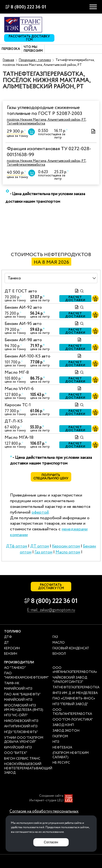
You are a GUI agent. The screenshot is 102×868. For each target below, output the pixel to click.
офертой (40, 512)
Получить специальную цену (51, 477)
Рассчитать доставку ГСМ (29, 38)
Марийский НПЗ (18, 689)
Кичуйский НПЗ (18, 748)
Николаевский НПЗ (21, 721)
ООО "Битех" (16, 753)
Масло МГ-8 (17, 372)
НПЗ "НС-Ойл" (16, 715)
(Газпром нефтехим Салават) (71, 755)
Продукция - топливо (35, 60)
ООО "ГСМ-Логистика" (73, 720)
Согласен (51, 842)
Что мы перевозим (33, 49)
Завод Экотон (66, 731)
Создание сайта (51, 796)
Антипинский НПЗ (21, 727)
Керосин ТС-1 (18, 405)
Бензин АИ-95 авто (23, 324)
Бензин (11, 654)
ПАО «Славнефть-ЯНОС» (74, 699)
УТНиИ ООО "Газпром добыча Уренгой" (24, 740)
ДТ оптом (40, 546)
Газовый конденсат (71, 648)
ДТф (8, 637)
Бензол (59, 654)
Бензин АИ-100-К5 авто (27, 356)
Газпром (60, 737)
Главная (8, 60)
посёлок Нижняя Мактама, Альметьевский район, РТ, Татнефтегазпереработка (47, 122)
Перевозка (11, 49)
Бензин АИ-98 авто (23, 340)
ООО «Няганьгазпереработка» (75, 670)
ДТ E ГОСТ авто (21, 291)
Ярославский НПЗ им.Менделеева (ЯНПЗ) (24, 708)
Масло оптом (68, 552)
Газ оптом (44, 552)
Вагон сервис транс (22, 759)
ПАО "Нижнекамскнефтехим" (26, 675)
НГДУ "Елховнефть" (21, 732)
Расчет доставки (75, 299)
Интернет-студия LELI (46, 801)
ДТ (7, 643)
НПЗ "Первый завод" (70, 704)
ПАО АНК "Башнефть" (22, 695)
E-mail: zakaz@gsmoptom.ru (51, 610)
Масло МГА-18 (19, 438)
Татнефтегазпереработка (76, 688)
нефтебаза (62, 748)
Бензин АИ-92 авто (23, 307)
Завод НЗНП (63, 725)
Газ (55, 637)
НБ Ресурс (61, 763)
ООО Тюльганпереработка (72, 712)
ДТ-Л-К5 (14, 421)
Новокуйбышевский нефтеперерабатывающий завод (28, 768)
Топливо (13, 632)
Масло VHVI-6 (19, 389)
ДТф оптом (17, 546)
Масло (59, 643)
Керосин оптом (66, 546)
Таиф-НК (12, 683)
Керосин (12, 648)
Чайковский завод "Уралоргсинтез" (70, 680)
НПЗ (56, 742)
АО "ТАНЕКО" (15, 668)
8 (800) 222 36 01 (28, 7)
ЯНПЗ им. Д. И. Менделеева (75, 693)
